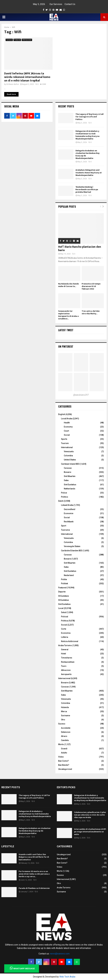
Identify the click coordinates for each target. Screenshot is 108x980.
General (65, 650)
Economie (69, 513)
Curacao (9, 40)
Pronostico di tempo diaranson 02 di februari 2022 (91, 286)
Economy (68, 427)
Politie (64, 579)
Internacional (27, 40)
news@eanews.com (60, 954)
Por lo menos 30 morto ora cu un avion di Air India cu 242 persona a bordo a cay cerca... (34, 874)
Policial (65, 617)
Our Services (56, 4)
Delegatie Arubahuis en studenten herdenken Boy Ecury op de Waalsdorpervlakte (87, 154)
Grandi (64, 749)
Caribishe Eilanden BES (72, 551)
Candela (65, 740)
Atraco (64, 736)
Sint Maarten (70, 476)
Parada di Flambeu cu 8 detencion (34, 888)
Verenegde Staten (72, 546)
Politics (65, 497)
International (67, 447)
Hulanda (65, 707)
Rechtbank (69, 522)
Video (61, 757)
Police (64, 493)
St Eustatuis (64, 596)
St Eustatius (64, 600)
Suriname (66, 716)
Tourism (65, 443)
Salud (64, 612)
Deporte (62, 592)
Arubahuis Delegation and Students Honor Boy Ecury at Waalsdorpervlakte (89, 173)
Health (67, 423)
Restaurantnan (68, 662)
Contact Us (70, 4)
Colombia (68, 456)
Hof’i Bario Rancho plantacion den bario (80, 248)
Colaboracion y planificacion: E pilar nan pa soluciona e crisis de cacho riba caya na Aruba (90, 815)
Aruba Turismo (65, 645)
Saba (66, 480)
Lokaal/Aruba (67, 505)
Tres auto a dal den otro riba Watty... (91, 312)
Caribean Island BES (70, 464)
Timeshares (67, 658)
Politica (65, 621)
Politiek (64, 584)
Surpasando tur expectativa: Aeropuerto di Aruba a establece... (68, 315)
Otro (63, 720)
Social (67, 435)
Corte (64, 629)
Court (66, 431)
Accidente (66, 728)
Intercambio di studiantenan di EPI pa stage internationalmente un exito (90, 832)
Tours (64, 666)
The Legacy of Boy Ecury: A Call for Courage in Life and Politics (90, 117)
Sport (64, 526)
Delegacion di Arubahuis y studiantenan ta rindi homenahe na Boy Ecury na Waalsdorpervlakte (87, 135)
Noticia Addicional (70, 641)
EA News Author (13, 84)
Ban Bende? (64, 765)
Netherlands (70, 489)
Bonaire (67, 472)
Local (61, 608)
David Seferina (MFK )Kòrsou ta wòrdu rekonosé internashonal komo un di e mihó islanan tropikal (27, 77)
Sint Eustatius (70, 485)
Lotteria (65, 637)
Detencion (66, 732)
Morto (61, 744)
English (62, 414)
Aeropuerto (66, 674)
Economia (66, 633)
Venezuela (69, 451)
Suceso (62, 724)
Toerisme (65, 530)
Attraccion (66, 670)
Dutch (61, 501)
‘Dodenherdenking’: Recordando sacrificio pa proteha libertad (87, 189)
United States (70, 460)
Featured (17, 40)
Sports (64, 439)
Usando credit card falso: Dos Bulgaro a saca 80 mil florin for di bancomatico (34, 857)
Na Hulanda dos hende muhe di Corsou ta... (68, 285)
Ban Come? (63, 761)
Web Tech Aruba (67, 977)
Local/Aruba (67, 419)
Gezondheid (70, 509)
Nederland (69, 575)
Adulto (64, 753)
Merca (64, 711)
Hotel (63, 654)
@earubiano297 (81, 395)
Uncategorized (65, 769)
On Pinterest (66, 346)
